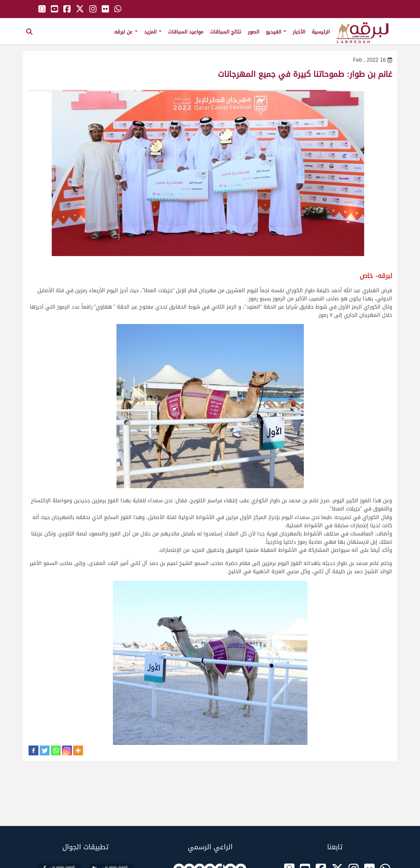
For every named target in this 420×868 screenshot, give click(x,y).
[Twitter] (45, 750)
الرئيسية (321, 32)
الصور (253, 32)
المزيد (153, 32)
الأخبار (299, 32)
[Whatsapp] (56, 750)
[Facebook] (33, 750)
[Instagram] (67, 750)
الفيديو (276, 32)
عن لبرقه (126, 32)
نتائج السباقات (226, 32)
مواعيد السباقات (186, 32)
